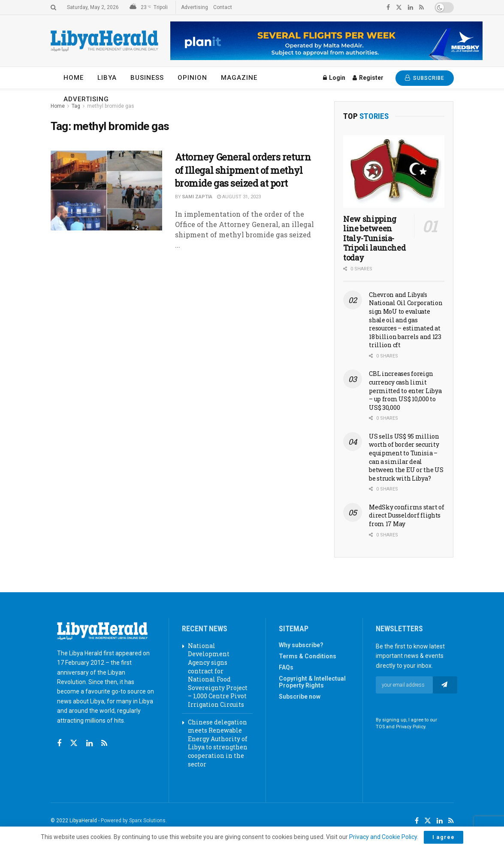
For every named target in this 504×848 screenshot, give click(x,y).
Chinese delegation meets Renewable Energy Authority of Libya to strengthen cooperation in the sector (218, 743)
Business (147, 78)
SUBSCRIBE (425, 78)
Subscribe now (300, 697)
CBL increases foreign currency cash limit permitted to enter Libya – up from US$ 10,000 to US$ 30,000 (405, 390)
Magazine (239, 78)
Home (74, 78)
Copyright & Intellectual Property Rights (312, 682)
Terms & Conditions (308, 656)
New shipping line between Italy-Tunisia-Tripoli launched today (374, 238)
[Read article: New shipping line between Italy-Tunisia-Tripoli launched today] (394, 171)
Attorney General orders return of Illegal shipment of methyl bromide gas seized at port (243, 170)
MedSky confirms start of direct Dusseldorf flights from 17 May (406, 515)
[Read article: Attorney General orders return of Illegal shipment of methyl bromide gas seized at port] (106, 191)
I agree (444, 837)
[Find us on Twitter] (74, 743)
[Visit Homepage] (104, 41)
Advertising (195, 7)
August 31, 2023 (239, 197)
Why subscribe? (301, 645)
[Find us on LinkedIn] (440, 821)
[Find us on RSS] (104, 744)
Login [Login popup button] (334, 78)
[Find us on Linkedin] (89, 744)
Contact (223, 7)
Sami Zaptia (197, 197)
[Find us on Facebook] (59, 744)
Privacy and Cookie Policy (383, 837)
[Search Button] (53, 7)
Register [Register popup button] (368, 78)
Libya (107, 78)
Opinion (192, 78)
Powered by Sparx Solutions (133, 821)
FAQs (286, 667)
